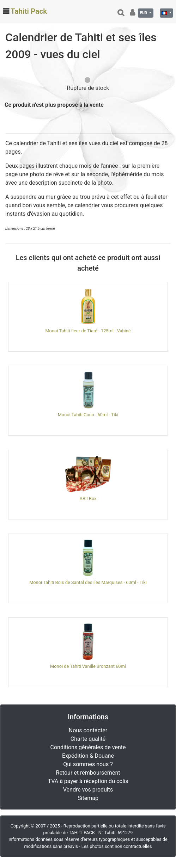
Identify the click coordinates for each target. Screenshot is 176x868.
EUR (144, 13)
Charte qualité (88, 739)
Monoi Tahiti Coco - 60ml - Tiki (88, 415)
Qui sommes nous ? (88, 764)
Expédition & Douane (88, 756)
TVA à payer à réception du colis (88, 781)
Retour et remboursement (88, 773)
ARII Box (88, 498)
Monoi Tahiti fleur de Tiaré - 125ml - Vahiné (88, 331)
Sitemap (88, 798)
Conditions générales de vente (88, 747)
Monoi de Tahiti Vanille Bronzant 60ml (88, 666)
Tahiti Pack (29, 11)
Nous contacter (88, 730)
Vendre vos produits (88, 790)
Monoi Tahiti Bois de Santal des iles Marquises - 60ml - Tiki (88, 582)
